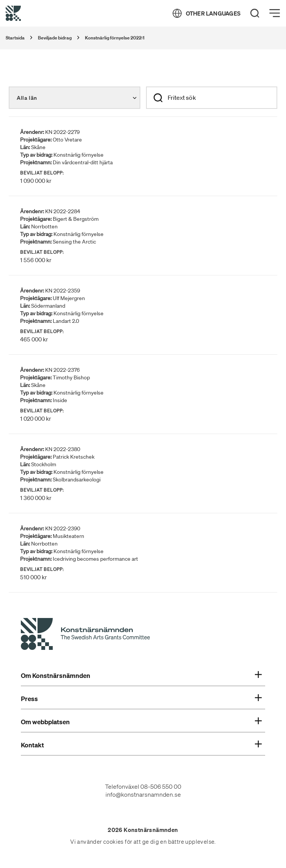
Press (141, 699)
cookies (113, 842)
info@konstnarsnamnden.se (143, 794)
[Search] (255, 13)
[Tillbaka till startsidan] (13, 13)
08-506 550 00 (161, 786)
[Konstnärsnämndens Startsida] (85, 635)
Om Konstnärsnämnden (141, 676)
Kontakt (141, 745)
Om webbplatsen (141, 722)
